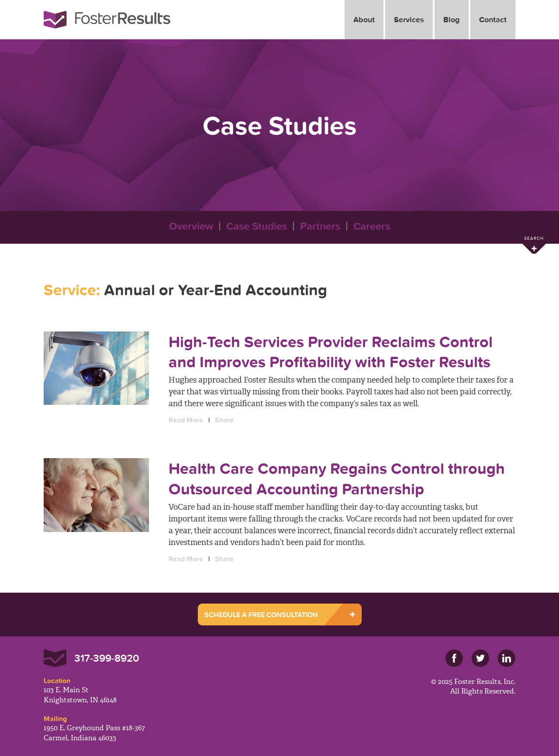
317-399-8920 (107, 658)
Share (224, 420)
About (364, 19)
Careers (372, 226)
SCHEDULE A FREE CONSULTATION (261, 614)
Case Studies (257, 226)
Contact (493, 19)
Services (409, 19)
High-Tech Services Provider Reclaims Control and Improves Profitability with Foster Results (331, 352)
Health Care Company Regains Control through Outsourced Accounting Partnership (337, 478)
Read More (186, 420)
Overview (191, 226)
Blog (452, 19)
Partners (320, 226)
